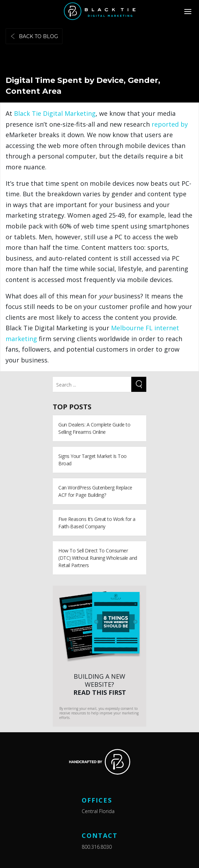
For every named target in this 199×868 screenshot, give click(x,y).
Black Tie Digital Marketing (55, 113)
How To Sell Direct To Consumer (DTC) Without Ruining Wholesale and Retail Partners (98, 558)
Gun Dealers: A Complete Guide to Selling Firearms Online (94, 428)
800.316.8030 (97, 847)
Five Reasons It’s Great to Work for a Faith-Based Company (97, 523)
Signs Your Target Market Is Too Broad (93, 460)
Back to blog (34, 36)
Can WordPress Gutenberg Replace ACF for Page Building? (95, 491)
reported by (170, 124)
